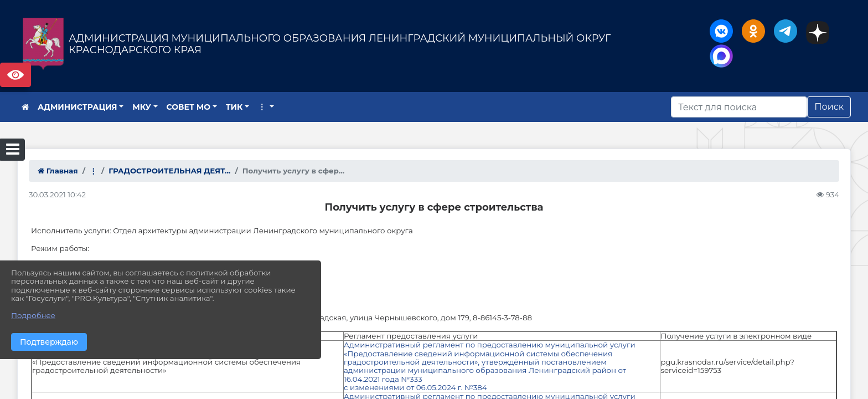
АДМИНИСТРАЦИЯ (77, 107)
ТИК (234, 107)
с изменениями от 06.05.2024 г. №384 (416, 387)
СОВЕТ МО (189, 107)
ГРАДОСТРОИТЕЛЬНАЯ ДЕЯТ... (169, 171)
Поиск (829, 107)
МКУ (142, 107)
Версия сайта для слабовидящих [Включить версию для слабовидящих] (15, 75)
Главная (58, 171)
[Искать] (739, 107)
